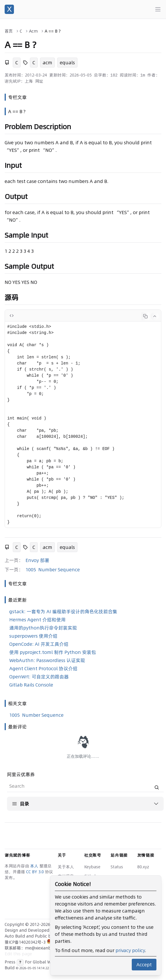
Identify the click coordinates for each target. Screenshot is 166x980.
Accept (144, 965)
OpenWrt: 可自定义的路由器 (39, 677)
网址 (39, 81)
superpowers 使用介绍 (33, 636)
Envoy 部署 (37, 560)
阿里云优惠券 (21, 774)
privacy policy (130, 950)
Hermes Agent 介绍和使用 (37, 620)
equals (67, 63)
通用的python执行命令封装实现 (43, 628)
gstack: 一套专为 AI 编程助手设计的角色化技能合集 (63, 611)
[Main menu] (158, 9)
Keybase (92, 867)
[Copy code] (145, 316)
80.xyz (143, 867)
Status (117, 867)
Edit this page (18, 954)
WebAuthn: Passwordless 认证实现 (47, 660)
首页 (9, 31)
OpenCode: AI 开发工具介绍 (39, 644)
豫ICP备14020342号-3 (26, 942)
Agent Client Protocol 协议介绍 (43, 668)
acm (47, 63)
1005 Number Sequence (53, 570)
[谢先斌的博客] (9, 9)
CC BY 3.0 (36, 872)
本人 (35, 866)
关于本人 (66, 867)
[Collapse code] (155, 316)
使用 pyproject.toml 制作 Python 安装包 (53, 652)
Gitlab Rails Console (31, 685)
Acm (33, 31)
